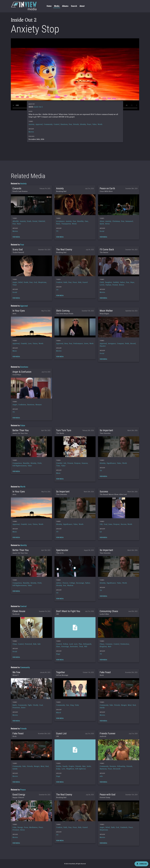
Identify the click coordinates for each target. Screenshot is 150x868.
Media (57, 6)
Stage (58, 654)
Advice (59, 583)
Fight (30, 705)
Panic (19, 224)
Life (65, 463)
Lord (71, 644)
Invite (89, 766)
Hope (132, 282)
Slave (58, 647)
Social (102, 231)
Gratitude (124, 827)
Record (133, 344)
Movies (31, 132)
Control (57, 124)
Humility (80, 221)
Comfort (59, 282)
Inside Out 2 (38, 107)
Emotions (64, 124)
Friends (76, 124)
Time (58, 466)
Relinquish (87, 644)
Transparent (66, 224)
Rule (110, 647)
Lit (101, 532)
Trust (15, 285)
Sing (72, 705)
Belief (20, 282)
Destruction (125, 644)
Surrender (74, 647)
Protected (28, 644)
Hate (84, 766)
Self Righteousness (20, 466)
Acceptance (60, 221)
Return (122, 285)
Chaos (102, 644)
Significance (111, 463)
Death (29, 221)
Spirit (102, 224)
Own (86, 221)
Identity (83, 124)
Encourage (80, 583)
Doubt (26, 282)
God (35, 282)
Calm (14, 827)
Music (15, 351)
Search (74, 6)
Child (102, 282)
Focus (26, 827)
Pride (127, 344)
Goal (106, 524)
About (82, 6)
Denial (35, 221)
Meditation (33, 827)
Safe (39, 644)
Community (48, 124)
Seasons (85, 463)
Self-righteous (81, 769)
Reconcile (117, 769)
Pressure (16, 830)
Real (134, 705)
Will (86, 647)
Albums (65, 6)
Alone (102, 221)
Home (49, 6)
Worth (100, 124)
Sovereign (65, 647)
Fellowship (121, 766)
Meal (130, 705)
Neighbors (70, 769)
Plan (80, 644)
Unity (77, 705)
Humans (38, 405)
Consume (109, 644)
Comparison (17, 463)
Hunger (124, 705)
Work (91, 344)
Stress (107, 224)
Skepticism (42, 282)
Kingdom (103, 647)
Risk (80, 282)
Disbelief (42, 221)
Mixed (59, 713)
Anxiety (31, 124)
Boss (66, 344)
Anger (15, 282)
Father (122, 282)
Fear (70, 124)
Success (124, 524)
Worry (74, 224)
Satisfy (102, 708)
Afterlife (16, 221)
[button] (31, 205)
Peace (89, 124)
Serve (86, 344)
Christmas (116, 221)
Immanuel (129, 221)
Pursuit (115, 285)
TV (57, 231)
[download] (141, 864)
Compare (120, 344)
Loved (102, 285)
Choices (65, 583)
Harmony (103, 769)
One (68, 705)
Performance (78, 344)
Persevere (16, 708)
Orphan (108, 285)
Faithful (116, 282)
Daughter (108, 282)
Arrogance (112, 344)
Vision (35, 344)
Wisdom (70, 586)
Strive (23, 708)
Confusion (22, 405)
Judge (58, 769)
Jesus (110, 524)
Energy (20, 827)
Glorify (35, 705)
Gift (101, 524)
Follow (66, 644)
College (72, 583)
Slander (103, 346)
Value (94, 124)
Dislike (59, 766)
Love (30, 344)
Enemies (113, 766)
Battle (15, 705)
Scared (85, 282)
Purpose (77, 463)
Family (65, 766)
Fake (111, 705)
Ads (101, 776)
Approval (39, 124)
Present (70, 463)
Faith (65, 282)
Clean (15, 644)
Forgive (71, 766)
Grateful (24, 344)
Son (65, 586)
